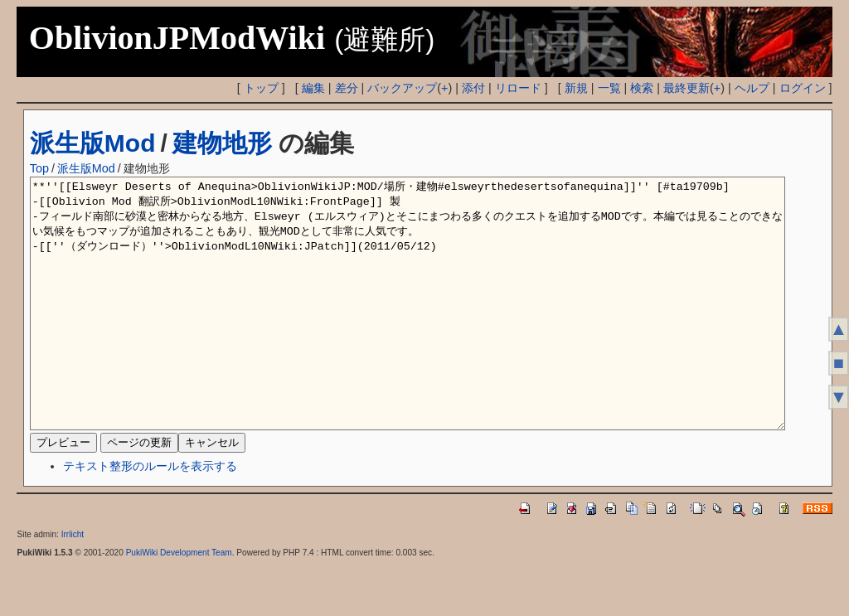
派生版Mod (93, 143)
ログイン (803, 88)
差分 (347, 88)
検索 (642, 88)
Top (39, 168)
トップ (261, 88)
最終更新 (686, 88)
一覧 (609, 88)
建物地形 (222, 143)
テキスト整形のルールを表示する (150, 516)
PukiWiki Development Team (179, 602)
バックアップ (402, 88)
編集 (313, 88)
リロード (518, 88)
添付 (473, 88)
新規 (576, 88)
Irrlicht (73, 584)
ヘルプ (752, 88)
